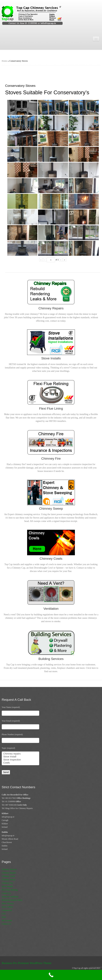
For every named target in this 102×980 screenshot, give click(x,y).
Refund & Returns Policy (12, 900)
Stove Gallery (7, 907)
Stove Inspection (20, 760)
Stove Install (20, 757)
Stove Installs (7, 886)
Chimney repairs (20, 754)
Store (4, 917)
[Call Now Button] (51, 975)
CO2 (4, 914)
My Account (7, 920)
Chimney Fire (7, 883)
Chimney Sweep (8, 880)
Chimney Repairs (9, 873)
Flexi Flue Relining (10, 890)
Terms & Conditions (10, 897)
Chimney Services (9, 869)
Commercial (7, 910)
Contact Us (6, 893)
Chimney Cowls (8, 876)
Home (4, 61)
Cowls (20, 763)
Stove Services (8, 903)
